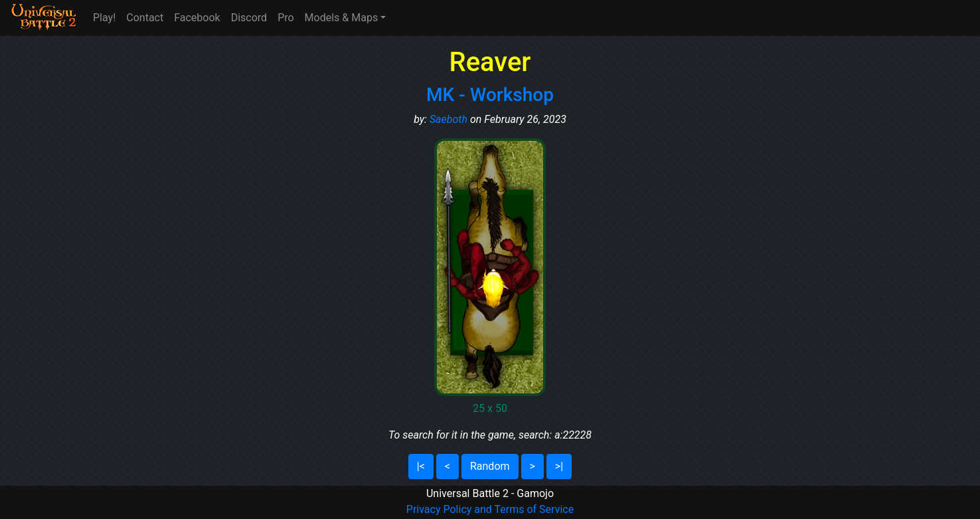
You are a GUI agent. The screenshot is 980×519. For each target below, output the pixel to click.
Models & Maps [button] (342, 18)
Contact (145, 18)
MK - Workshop (490, 95)
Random (490, 466)
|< (421, 466)
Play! (104, 18)
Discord (249, 18)
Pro (286, 18)
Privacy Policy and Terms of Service (490, 509)
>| (559, 466)
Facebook (197, 18)
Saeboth (449, 119)
